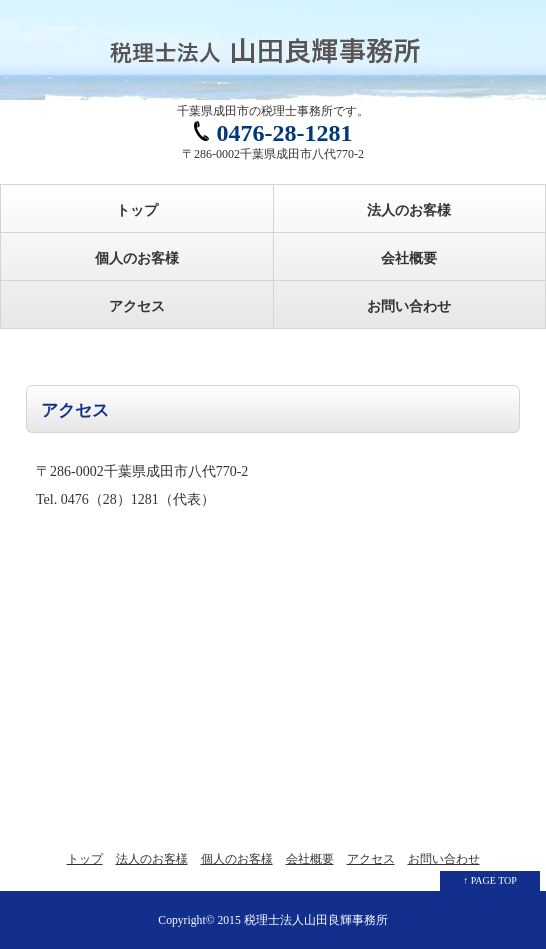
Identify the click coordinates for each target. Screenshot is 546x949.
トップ (137, 210)
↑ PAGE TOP (490, 880)
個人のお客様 (137, 258)
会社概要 (409, 258)
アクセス (137, 306)
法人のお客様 (409, 210)
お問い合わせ (409, 306)
